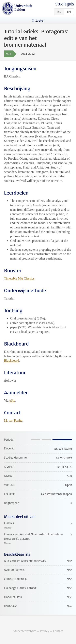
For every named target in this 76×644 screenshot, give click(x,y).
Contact (58, 631)
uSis (12, 401)
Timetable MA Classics (19, 278)
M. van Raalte (13, 420)
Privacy (45, 631)
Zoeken (40, 21)
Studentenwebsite (25, 631)
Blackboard (12, 361)
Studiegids (65, 4)
